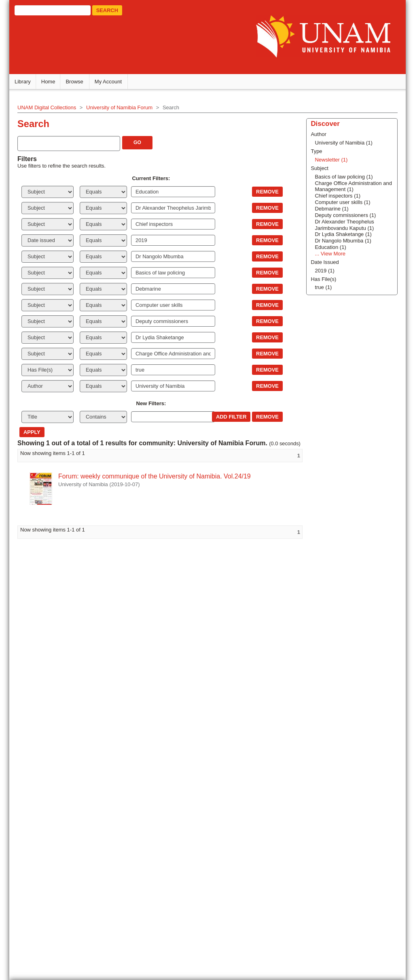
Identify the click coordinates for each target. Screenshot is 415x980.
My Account (112, 83)
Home (52, 83)
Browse (79, 83)
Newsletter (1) (320, 607)
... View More (319, 701)
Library (27, 83)
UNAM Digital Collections (51, 109)
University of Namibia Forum (123, 109)
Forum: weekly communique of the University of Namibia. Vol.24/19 (159, 486)
